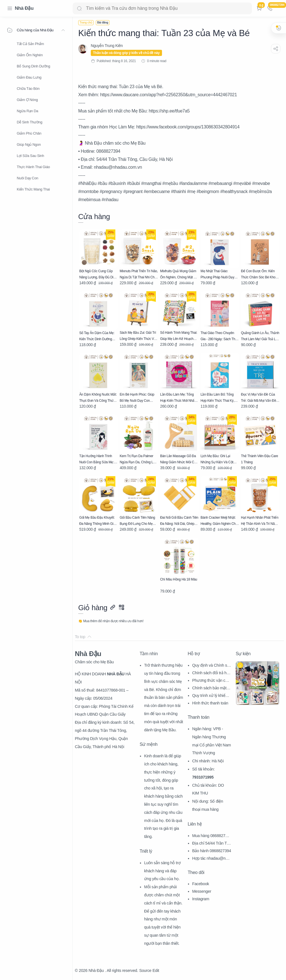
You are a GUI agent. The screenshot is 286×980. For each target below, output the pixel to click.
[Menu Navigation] (10, 8)
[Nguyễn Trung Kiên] (107, 46)
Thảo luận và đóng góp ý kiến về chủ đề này (126, 53)
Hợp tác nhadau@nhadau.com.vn (211, 859)
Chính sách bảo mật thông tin (211, 689)
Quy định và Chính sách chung (212, 666)
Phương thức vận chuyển (211, 681)
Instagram (201, 899)
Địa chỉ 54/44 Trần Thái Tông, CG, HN (212, 844)
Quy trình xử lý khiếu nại (211, 696)
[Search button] (79, 8)
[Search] (162, 8)
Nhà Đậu (24, 8)
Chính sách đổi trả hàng (211, 674)
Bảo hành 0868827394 (212, 851)
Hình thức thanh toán (210, 703)
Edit (156, 970)
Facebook (201, 884)
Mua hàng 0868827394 (211, 836)
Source (145, 970)
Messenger (202, 891)
